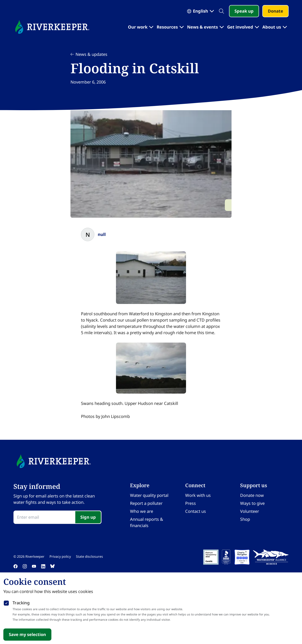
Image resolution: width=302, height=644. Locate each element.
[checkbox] (6, 602)
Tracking (21, 603)
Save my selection (27, 634)
